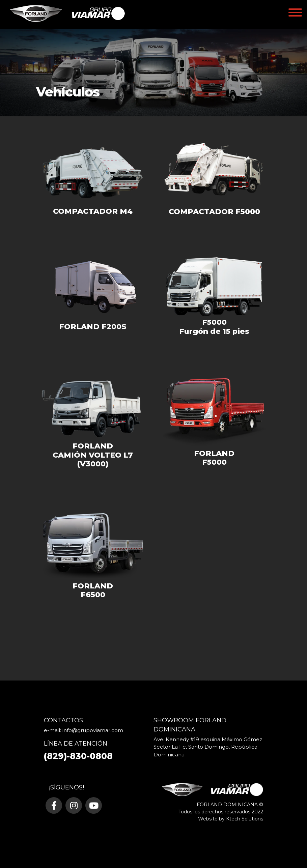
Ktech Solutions (245, 819)
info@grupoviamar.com (93, 730)
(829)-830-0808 (78, 756)
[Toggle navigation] (295, 14)
